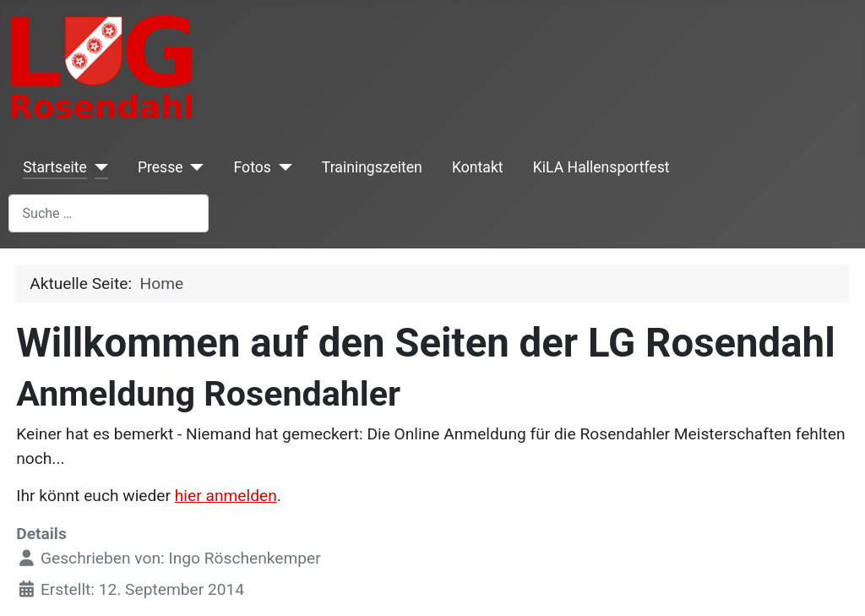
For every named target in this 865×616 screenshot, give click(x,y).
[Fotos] (282, 167)
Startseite (55, 167)
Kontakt (478, 167)
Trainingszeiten (372, 167)
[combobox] (109, 213)
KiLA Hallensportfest (601, 167)
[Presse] (194, 167)
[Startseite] (98, 167)
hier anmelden (226, 496)
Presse (160, 167)
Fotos (253, 167)
